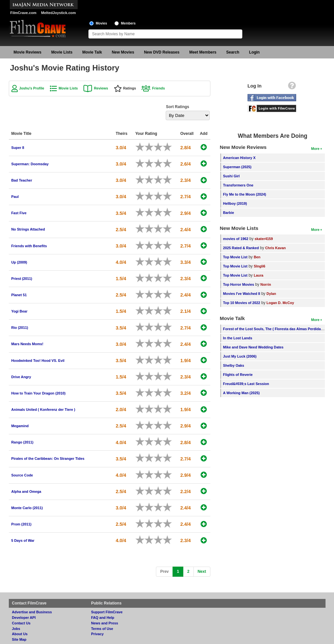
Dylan (271, 294)
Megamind (20, 426)
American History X (239, 158)
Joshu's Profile (32, 88)
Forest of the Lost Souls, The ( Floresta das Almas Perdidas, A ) (276, 329)
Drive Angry (21, 377)
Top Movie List (235, 257)
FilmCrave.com (23, 13)
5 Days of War (23, 540)
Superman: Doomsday (30, 164)
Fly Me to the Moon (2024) (245, 194)
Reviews (101, 88)
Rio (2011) (20, 328)
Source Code (22, 475)
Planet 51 (19, 295)
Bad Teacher (22, 180)
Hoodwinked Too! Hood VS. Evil (38, 361)
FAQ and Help (103, 618)
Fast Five (19, 213)
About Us (20, 634)
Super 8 (18, 148)
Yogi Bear (20, 311)
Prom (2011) (22, 524)
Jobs (16, 629)
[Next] (202, 572)
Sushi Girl (231, 176)
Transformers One (238, 185)
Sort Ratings (178, 107)
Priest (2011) (22, 279)
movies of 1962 (236, 239)
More (315, 149)
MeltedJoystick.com (58, 13)
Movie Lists (62, 52)
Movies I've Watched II (242, 294)
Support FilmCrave (107, 612)
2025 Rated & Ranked (241, 248)
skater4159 (264, 239)
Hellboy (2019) (235, 203)
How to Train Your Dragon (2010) (38, 393)
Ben (257, 257)
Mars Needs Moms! (27, 344)
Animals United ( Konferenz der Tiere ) (43, 410)
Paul (15, 197)
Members (128, 23)
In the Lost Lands (238, 338)
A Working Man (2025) (241, 393)
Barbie (229, 213)
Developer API (24, 618)
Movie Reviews (28, 52)
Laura (258, 275)
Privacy (97, 634)
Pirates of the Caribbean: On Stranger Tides (48, 459)
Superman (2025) (237, 167)
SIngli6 (259, 266)
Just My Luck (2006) (240, 356)
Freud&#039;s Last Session (246, 384)
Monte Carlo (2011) (27, 508)
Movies (102, 23)
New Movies (123, 52)
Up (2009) (19, 262)
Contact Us (21, 623)
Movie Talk (92, 52)
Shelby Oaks (234, 365)
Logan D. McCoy (280, 303)
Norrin (266, 284)
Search (233, 52)
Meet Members (203, 52)
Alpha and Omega (26, 491)
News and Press (105, 623)
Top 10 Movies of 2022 (242, 303)
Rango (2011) (23, 442)
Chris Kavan (275, 248)
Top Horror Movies (239, 284)
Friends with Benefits (29, 246)
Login (255, 52)
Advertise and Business (32, 612)
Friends (158, 88)
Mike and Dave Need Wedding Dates (253, 347)
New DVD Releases (162, 52)
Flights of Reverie (238, 375)
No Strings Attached (28, 229)
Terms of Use (102, 629)
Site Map (19, 639)
